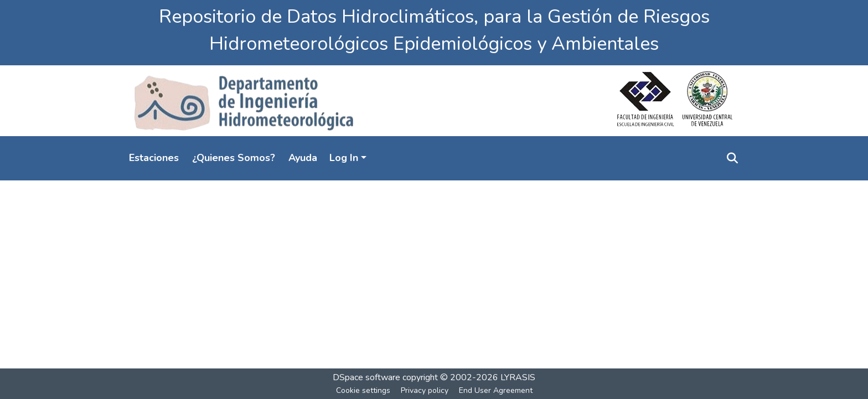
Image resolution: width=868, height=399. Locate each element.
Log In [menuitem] (344, 158)
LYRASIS (518, 377)
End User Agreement (496, 390)
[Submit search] (732, 158)
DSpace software (366, 377)
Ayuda (303, 158)
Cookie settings (363, 390)
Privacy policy (425, 390)
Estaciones (154, 158)
